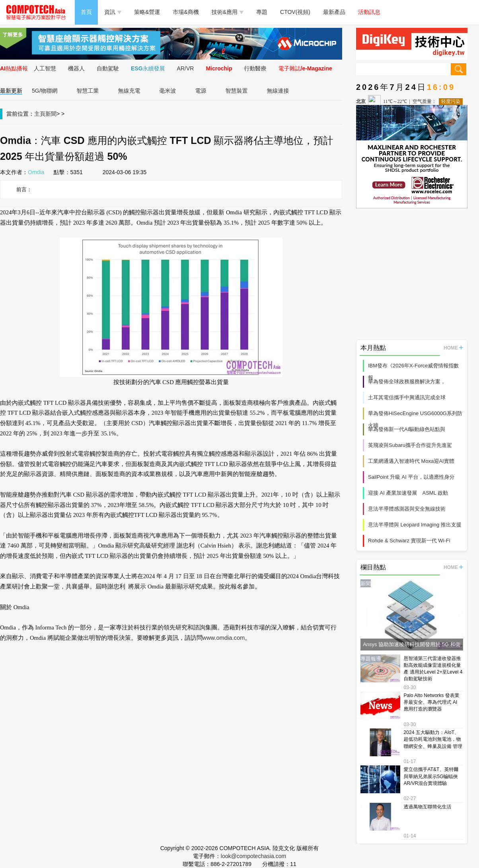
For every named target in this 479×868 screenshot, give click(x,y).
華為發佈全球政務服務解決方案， (407, 382)
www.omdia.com (224, 638)
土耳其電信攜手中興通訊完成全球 (407, 397)
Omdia (36, 172)
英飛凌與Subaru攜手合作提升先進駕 (410, 445)
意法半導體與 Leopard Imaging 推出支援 (415, 525)
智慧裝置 (237, 91)
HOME (453, 348)
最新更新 (11, 91)
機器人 (76, 68)
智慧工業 (88, 91)
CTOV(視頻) (295, 12)
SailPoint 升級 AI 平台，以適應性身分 (411, 477)
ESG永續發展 (148, 68)
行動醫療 (255, 68)
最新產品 (334, 12)
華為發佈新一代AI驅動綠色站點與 (407, 429)
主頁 (40, 114)
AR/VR (186, 68)
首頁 (86, 12)
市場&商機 (186, 12)
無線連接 (278, 91)
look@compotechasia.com (253, 856)
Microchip (219, 68)
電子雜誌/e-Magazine (305, 68)
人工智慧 (45, 68)
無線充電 (129, 91)
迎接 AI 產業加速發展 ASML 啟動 (408, 493)
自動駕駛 (108, 68)
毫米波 (168, 91)
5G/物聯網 (45, 91)
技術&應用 (228, 12)
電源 (201, 91)
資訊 (113, 12)
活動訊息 (369, 12)
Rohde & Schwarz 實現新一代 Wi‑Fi (409, 541)
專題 (262, 12)
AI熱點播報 (14, 68)
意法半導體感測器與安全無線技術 (407, 509)
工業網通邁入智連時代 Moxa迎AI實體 (411, 461)
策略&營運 (147, 12)
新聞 (51, 114)
